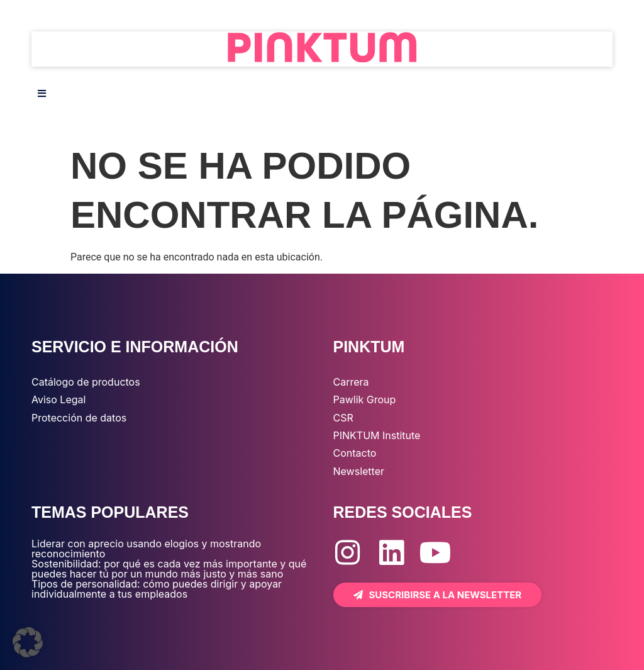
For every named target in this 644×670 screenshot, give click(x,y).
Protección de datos (79, 418)
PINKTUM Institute (377, 435)
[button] (28, 642)
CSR (343, 418)
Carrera (351, 382)
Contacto (355, 453)
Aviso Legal (58, 399)
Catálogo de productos (86, 382)
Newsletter (359, 471)
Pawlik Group (365, 399)
